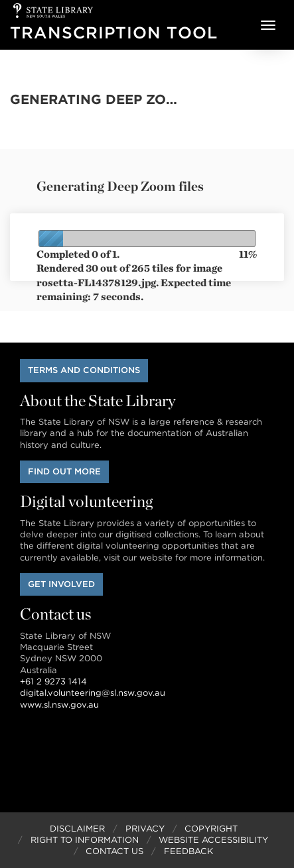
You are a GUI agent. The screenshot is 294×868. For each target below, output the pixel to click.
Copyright (211, 829)
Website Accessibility (213, 840)
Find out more (64, 471)
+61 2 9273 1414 (53, 681)
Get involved (61, 584)
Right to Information (85, 840)
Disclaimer (77, 829)
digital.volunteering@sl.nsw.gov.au (93, 693)
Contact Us (114, 851)
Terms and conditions (84, 370)
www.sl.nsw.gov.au (59, 705)
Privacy (145, 829)
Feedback (188, 851)
